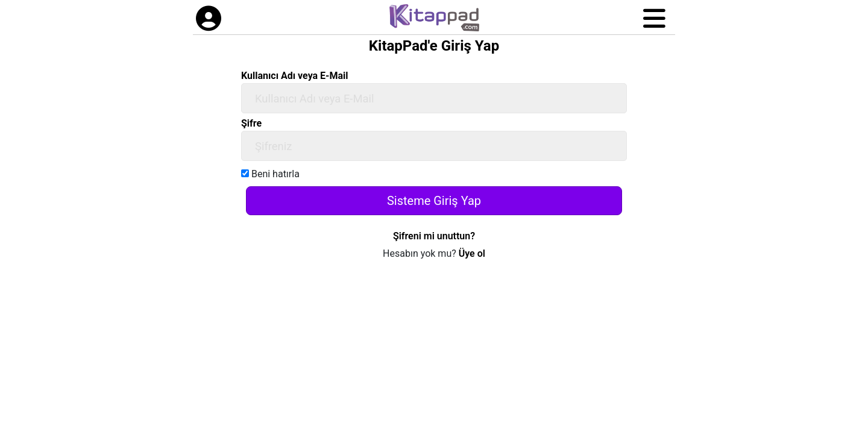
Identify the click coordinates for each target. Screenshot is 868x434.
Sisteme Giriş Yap (434, 201)
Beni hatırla (270, 174)
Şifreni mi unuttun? (434, 236)
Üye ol (472, 253)
